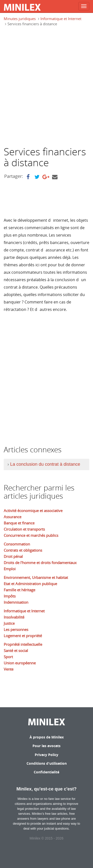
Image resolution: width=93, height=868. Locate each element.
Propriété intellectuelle (23, 644)
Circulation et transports (24, 529)
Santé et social (16, 651)
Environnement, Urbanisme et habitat (36, 577)
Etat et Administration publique (30, 584)
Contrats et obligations (23, 550)
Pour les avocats (46, 746)
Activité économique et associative (33, 511)
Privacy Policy (46, 755)
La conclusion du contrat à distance (45, 464)
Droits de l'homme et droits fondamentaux (40, 563)
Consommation (17, 544)
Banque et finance (19, 523)
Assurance (13, 517)
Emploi (10, 569)
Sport (8, 657)
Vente (9, 669)
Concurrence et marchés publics (31, 535)
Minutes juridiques (20, 19)
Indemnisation (16, 602)
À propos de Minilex (47, 737)
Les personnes (16, 629)
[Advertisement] (46, 88)
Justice (9, 623)
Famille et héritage (19, 590)
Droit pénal (13, 556)
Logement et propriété (23, 636)
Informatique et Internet (61, 19)
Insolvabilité (14, 617)
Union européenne (20, 663)
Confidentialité (46, 772)
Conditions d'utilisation (47, 763)
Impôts (10, 596)
